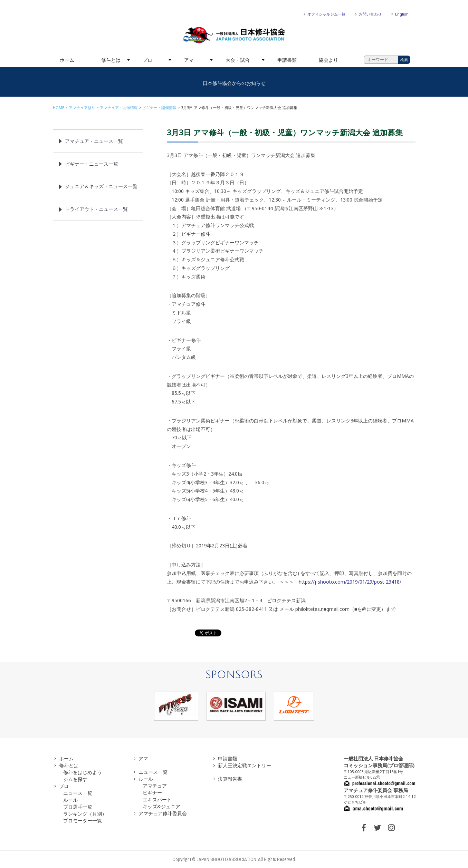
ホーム (67, 60)
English (402, 14)
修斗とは (111, 60)
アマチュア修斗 (82, 108)
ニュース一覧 (78, 793)
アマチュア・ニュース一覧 (94, 141)
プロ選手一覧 (78, 807)
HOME (59, 108)
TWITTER (378, 828)
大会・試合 (238, 60)
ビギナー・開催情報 (159, 108)
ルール (70, 800)
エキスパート (157, 799)
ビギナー (152, 793)
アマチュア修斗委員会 (163, 813)
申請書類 (287, 60)
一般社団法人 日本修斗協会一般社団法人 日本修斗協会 (234, 35)
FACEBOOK (364, 828)
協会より (328, 60)
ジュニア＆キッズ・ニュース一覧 (101, 186)
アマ (189, 60)
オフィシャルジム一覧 (326, 14)
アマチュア (155, 786)
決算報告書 (230, 779)
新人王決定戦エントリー (245, 765)
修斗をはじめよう (83, 772)
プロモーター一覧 (83, 821)
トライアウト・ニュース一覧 (96, 209)
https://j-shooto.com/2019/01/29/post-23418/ (350, 582)
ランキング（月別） (85, 814)
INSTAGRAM (391, 828)
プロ (147, 60)
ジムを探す (75, 779)
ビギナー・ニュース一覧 (92, 164)
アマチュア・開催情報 (119, 108)
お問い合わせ (370, 14)
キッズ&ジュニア (161, 806)
